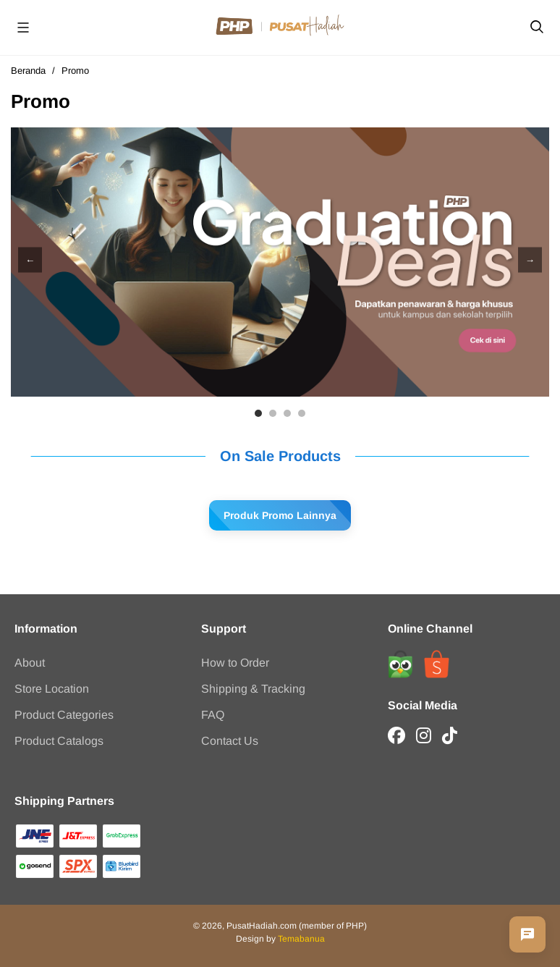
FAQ (213, 715)
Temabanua (301, 939)
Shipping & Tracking (253, 689)
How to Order (235, 663)
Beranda (28, 71)
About (30, 663)
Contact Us (230, 741)
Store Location (52, 689)
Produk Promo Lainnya (280, 515)
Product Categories (64, 715)
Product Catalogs (59, 741)
